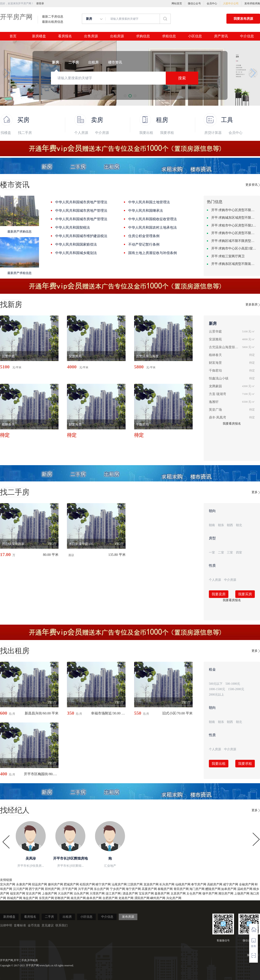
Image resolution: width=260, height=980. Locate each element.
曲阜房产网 (94, 898)
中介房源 (102, 133)
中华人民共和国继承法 (146, 211)
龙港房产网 (126, 898)
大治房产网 (65, 894)
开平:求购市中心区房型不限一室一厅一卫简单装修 (234, 210)
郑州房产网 (52, 889)
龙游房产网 (151, 884)
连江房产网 (113, 894)
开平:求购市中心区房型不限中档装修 (234, 233)
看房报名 (65, 36)
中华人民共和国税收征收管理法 (153, 219)
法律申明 (6, 925)
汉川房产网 (21, 889)
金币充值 (34, 925)
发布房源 (128, 917)
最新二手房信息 (53, 17)
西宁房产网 (36, 889)
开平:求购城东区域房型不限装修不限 (234, 218)
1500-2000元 (236, 689)
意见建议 (48, 925)
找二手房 (25, 133)
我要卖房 (219, 594)
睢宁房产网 (103, 884)
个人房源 (81, 133)
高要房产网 (149, 889)
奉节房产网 (199, 884)
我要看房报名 (232, 424)
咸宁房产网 (231, 884)
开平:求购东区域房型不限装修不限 (234, 264)
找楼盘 (6, 133)
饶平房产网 (210, 894)
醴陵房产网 (213, 889)
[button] (7, 73)
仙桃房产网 (183, 884)
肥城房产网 (71, 884)
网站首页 (177, 3)
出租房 (67, 917)
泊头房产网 (81, 894)
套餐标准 (20, 925)
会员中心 (212, 3)
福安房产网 (18, 894)
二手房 (49, 917)
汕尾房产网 (119, 884)
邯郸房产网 (62, 898)
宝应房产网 (146, 894)
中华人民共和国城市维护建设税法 (81, 236)
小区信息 (195, 36)
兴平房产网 (86, 889)
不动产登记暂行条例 (144, 244)
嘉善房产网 (162, 894)
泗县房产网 (130, 894)
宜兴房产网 (8, 884)
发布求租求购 (252, 3)
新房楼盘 (39, 36)
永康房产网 (24, 884)
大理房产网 (97, 894)
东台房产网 (101, 889)
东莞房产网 (46, 898)
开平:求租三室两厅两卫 (228, 256)
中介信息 (247, 36)
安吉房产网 (33, 894)
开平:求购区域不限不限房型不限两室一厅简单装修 (234, 241)
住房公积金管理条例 (144, 236)
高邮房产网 (215, 884)
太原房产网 (178, 894)
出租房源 (117, 36)
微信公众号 (194, 3)
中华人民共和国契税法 (73, 227)
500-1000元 (233, 684)
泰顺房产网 (165, 889)
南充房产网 (78, 898)
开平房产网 (16, 17)
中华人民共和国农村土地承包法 (153, 227)
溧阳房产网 (142, 898)
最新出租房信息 (53, 22)
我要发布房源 (243, 19)
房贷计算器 (213, 133)
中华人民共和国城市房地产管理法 (81, 202)
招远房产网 (39, 884)
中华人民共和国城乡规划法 (76, 253)
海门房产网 (197, 889)
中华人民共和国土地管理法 (149, 202)
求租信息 (169, 36)
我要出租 (146, 133)
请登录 (40, 3)
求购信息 (143, 36)
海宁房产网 (133, 889)
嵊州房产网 (158, 898)
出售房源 (91, 36)
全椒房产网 (247, 884)
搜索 (182, 78)
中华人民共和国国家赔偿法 (76, 244)
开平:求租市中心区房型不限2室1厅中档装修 (234, 225)
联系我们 (62, 925)
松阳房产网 (87, 884)
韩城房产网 (15, 898)
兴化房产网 (174, 898)
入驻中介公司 (231, 3)
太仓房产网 (194, 894)
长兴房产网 (167, 884)
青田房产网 (181, 889)
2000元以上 (216, 695)
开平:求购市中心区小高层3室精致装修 (234, 248)
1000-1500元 (217, 689)
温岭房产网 (245, 889)
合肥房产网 (110, 898)
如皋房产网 (229, 889)
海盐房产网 (30, 898)
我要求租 (167, 133)
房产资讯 (221, 36)
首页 (13, 36)
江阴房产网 (135, 884)
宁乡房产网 (117, 889)
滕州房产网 (55, 884)
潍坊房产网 (226, 894)
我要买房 (245, 594)
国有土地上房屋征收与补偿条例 (153, 253)
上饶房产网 (49, 894)
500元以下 (216, 684)
